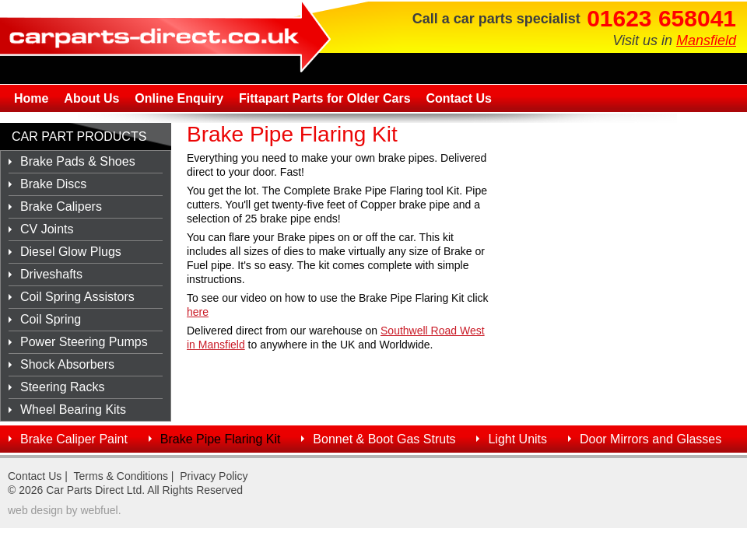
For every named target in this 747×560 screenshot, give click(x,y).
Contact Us (458, 98)
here (198, 312)
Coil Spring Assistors (77, 297)
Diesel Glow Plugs (71, 252)
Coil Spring (51, 319)
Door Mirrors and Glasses (651, 439)
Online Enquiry (179, 98)
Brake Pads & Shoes (78, 161)
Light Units (517, 439)
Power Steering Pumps (84, 342)
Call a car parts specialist (496, 19)
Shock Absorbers (67, 364)
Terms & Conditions (121, 476)
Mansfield (706, 40)
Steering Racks (63, 387)
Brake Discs (53, 184)
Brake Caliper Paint (74, 439)
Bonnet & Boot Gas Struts (384, 439)
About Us (91, 98)
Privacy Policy (214, 476)
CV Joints (47, 229)
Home (31, 98)
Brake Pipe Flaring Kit (221, 439)
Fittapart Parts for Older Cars (325, 98)
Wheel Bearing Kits (73, 409)
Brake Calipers (61, 206)
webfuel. (100, 510)
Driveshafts (51, 274)
